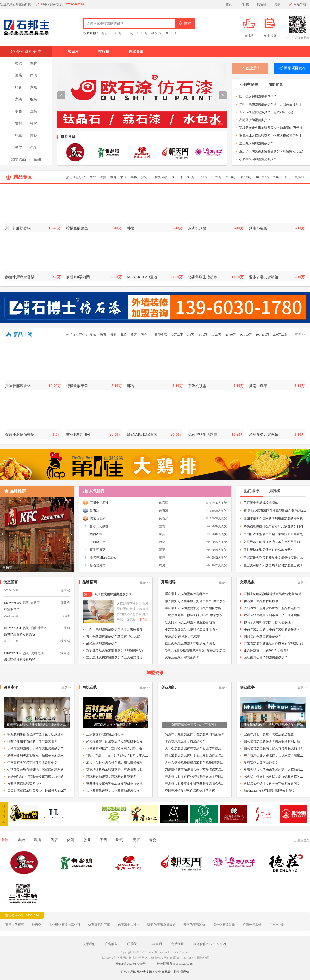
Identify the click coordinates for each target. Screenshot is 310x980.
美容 (34, 135)
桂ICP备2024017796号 (131, 964)
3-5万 (118, 33)
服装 (34, 99)
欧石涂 (95, 511)
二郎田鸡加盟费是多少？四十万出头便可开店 (270, 104)
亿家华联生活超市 (203, 277)
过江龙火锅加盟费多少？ (256, 143)
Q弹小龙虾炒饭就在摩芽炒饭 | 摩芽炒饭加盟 (195, 650)
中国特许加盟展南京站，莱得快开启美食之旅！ (275, 534)
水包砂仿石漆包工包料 (65, 925)
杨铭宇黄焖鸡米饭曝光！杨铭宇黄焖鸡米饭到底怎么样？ (39, 755)
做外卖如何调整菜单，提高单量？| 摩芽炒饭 (195, 601)
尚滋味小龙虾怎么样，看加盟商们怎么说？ (195, 734)
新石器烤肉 (98, 565)
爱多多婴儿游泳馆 (264, 277)
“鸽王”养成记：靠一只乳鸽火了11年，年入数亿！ (117, 755)
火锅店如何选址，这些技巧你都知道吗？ (272, 784)
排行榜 (244, 4)
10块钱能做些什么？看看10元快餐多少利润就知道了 (275, 526)
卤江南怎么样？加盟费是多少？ (266, 657)
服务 (18, 87)
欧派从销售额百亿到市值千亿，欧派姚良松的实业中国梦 (275, 615)
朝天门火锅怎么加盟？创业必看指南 (190, 622)
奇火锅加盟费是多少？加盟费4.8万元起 (266, 112)
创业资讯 (136, 52)
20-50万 (156, 33)
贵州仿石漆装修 (224, 925)
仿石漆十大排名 (129, 925)
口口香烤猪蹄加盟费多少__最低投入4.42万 (37, 791)
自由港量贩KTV (40, 631)
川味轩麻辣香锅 (18, 228)
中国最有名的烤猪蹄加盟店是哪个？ (32, 763)
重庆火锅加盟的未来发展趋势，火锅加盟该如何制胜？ (275, 770)
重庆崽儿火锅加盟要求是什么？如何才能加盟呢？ (196, 608)
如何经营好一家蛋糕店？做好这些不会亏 (114, 741)
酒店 (18, 75)
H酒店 (35, 606)
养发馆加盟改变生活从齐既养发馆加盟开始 (274, 643)
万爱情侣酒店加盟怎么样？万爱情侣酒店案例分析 (196, 770)
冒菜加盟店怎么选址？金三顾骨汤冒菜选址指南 (196, 755)
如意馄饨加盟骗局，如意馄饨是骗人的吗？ (274, 748)
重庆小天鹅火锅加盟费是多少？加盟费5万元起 (271, 151)
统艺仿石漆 (98, 518)
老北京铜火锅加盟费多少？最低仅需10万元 (273, 558)
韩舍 (131, 228)
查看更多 (304, 840)
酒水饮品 (18, 159)
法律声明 (156, 944)
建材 (18, 123)
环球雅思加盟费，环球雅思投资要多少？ (114, 777)
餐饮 (18, 63)
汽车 (34, 147)
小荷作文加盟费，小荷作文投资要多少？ (272, 629)
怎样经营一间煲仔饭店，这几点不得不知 (272, 542)
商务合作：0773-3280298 (210, 944)
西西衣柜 (96, 534)
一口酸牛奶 (98, 542)
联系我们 (133, 944)
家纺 (18, 99)
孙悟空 (36, 925)
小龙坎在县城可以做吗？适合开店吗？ (191, 629)
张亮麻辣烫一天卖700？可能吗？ (266, 650)
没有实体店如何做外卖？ (261, 763)
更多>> (300, 177)
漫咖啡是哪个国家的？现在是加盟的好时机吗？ (275, 518)
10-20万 (142, 33)
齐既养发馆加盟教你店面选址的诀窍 (190, 791)
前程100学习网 (78, 277)
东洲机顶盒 (197, 228)
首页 (229, 4)
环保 (34, 123)
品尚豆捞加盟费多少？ (255, 120)
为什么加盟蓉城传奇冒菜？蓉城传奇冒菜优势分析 (196, 748)
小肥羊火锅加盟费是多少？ (258, 159)
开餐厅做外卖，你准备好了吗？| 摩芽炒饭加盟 (196, 615)
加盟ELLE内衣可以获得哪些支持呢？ (269, 791)
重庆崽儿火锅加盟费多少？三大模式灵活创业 (270, 136)
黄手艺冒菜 (98, 550)
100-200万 (262, 177)
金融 (37, 159)
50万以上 (171, 33)
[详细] (144, 619)
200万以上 (280, 177)
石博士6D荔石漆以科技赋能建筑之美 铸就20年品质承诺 (275, 511)
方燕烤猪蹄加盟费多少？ (24, 784)
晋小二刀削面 (99, 526)
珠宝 (18, 135)
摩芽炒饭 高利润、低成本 (182, 636)
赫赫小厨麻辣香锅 (20, 277)
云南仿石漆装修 (194, 925)
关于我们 (89, 944)
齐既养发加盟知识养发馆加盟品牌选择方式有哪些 (275, 608)
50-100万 (246, 177)
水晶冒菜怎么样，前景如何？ (185, 741)
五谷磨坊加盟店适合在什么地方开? (268, 550)
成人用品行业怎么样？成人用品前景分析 (114, 763)
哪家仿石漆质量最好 (162, 925)
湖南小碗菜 (258, 228)
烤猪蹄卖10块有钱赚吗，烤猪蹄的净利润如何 (39, 770)
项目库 (73, 52)
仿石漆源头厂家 (99, 925)
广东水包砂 (277, 925)
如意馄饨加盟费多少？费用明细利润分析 (272, 741)
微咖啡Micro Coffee (103, 558)
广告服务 (111, 944)
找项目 (262, 4)
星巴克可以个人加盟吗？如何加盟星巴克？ (273, 565)
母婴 (18, 147)
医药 (34, 111)
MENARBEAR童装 (142, 277)
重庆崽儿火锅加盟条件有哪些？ (187, 594)
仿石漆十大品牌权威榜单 (261, 503)
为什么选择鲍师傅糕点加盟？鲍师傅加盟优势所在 (196, 763)
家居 (34, 87)
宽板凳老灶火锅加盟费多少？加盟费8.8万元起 (271, 128)
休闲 (34, 75)
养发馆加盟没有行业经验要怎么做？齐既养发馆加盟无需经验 (196, 777)
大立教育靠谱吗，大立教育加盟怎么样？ (114, 791)
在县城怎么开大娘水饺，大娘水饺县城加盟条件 (275, 755)
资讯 (277, 4)
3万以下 (105, 33)
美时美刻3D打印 (40, 657)
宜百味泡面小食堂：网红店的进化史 (269, 734)
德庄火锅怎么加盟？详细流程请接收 (190, 643)
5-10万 (129, 33)
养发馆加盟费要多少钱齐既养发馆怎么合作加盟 (196, 784)
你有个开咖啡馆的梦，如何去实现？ (269, 622)
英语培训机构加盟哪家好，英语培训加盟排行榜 (117, 770)
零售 (18, 111)
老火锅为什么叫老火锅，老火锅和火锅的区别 (275, 777)
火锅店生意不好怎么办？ (182, 657)
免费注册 (178, 944)
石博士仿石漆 (99, 503)
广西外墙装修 (252, 925)
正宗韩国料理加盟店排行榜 (105, 734)
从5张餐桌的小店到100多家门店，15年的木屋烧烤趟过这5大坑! (39, 777)
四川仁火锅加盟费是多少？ (258, 96)
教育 (34, 63)
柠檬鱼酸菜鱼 (77, 228)
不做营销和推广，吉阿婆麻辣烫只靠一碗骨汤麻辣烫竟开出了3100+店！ (117, 748)
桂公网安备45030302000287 (176, 964)
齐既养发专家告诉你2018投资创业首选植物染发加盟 (117, 784)
